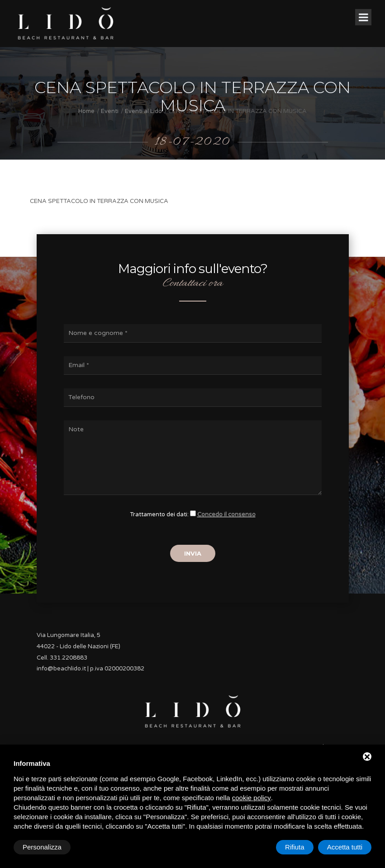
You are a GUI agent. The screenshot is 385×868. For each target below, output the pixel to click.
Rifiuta (295, 847)
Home (86, 111)
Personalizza (42, 847)
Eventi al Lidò (143, 111)
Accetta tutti (345, 847)
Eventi (110, 111)
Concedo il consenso (226, 514)
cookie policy (252, 798)
